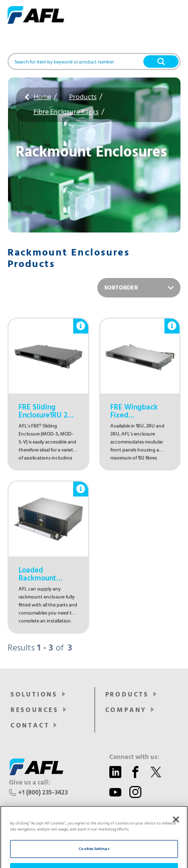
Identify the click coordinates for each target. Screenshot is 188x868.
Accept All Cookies (94, 854)
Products (83, 97)
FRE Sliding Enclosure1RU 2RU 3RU (48, 411)
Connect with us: (134, 757)
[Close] (176, 779)
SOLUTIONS (34, 695)
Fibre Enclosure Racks (66, 112)
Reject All (94, 831)
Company (126, 710)
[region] (94, 816)
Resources (35, 710)
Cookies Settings (94, 808)
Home (42, 97)
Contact (30, 726)
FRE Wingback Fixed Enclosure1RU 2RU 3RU (139, 411)
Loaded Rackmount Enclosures (37, 574)
